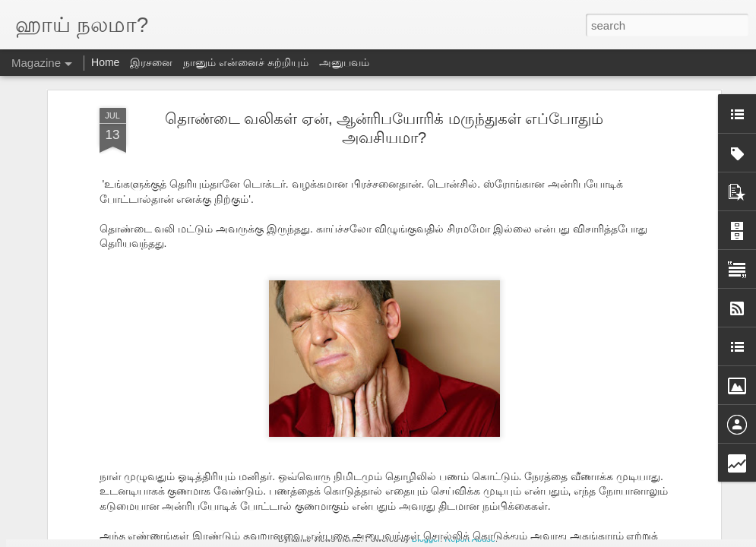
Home (105, 62)
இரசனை (151, 62)
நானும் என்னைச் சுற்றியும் (246, 62)
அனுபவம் (344, 62)
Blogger (426, 539)
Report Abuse (470, 539)
